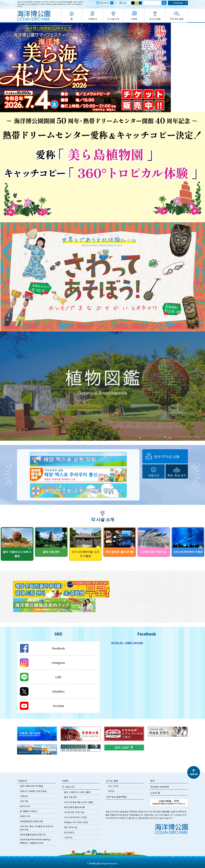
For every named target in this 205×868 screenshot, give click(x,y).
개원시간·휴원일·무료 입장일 (33, 791)
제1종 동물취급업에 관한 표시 (33, 834)
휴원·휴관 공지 (177, 475)
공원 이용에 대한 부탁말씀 (32, 786)
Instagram (58, 663)
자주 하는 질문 (177, 19)
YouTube (58, 706)
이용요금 (24, 796)
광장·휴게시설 (71, 827)
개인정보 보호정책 (160, 787)
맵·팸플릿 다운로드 (29, 811)
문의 (152, 781)
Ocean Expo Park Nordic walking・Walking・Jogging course (36, 841)
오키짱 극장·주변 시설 (74, 812)
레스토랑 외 (69, 832)
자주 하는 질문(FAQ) (116, 797)
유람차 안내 (25, 816)
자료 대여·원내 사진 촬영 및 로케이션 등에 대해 (37, 828)
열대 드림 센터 (70, 797)
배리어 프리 (25, 806)
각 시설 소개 (113, 19)
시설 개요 (68, 837)
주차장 (111, 791)
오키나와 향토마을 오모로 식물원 (79, 802)
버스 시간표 (113, 786)
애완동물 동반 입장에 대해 (32, 821)
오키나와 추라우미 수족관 (75, 817)
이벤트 (134, 19)
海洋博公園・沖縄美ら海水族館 (127, 643)
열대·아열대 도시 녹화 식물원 (77, 792)
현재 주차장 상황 (167, 456)
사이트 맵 (155, 793)
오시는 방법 (155, 19)
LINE (58, 677)
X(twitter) (58, 691)
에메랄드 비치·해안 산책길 (76, 822)
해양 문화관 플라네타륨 (74, 807)
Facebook (58, 648)
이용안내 (93, 19)
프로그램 (24, 801)
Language (178, 3)
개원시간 (154, 475)
